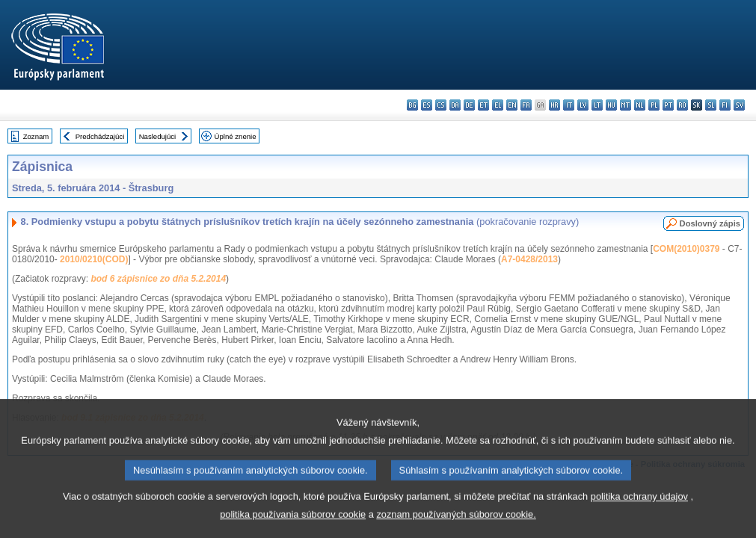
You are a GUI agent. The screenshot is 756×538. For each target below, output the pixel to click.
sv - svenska (739, 105)
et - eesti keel (483, 105)
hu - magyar (611, 105)
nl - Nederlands (640, 105)
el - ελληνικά (498, 105)
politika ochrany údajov (639, 515)
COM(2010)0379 (686, 249)
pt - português (668, 105)
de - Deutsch (469, 105)
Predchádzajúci (100, 136)
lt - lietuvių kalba (597, 105)
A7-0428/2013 (529, 259)
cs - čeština (441, 105)
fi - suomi (725, 105)
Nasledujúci (158, 136)
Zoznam (36, 136)
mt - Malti (626, 105)
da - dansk (455, 105)
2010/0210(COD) (94, 259)
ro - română (682, 105)
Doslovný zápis (710, 223)
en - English (512, 105)
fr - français (526, 105)
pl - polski (654, 105)
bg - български (412, 105)
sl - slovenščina (711, 105)
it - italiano (569, 105)
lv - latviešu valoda (583, 105)
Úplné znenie (236, 136)
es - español (427, 105)
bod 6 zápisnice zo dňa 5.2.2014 (158, 279)
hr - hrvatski (554, 105)
